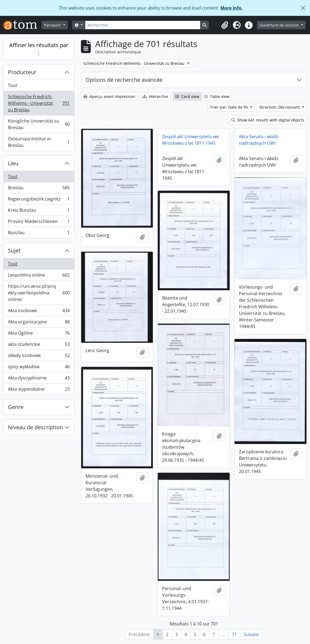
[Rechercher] (143, 25)
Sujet (14, 250)
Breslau (39, 189)
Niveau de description (35, 427)
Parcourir (53, 25)
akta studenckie (39, 345)
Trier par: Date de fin (230, 107)
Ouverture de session (280, 25)
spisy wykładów (39, 368)
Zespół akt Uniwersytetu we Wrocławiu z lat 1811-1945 (190, 140)
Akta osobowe (39, 312)
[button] (225, 25)
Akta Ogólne (39, 334)
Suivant (251, 634)
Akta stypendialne (39, 390)
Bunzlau (39, 234)
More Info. (232, 8)
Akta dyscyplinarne (39, 379)
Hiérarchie (155, 96)
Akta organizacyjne (39, 323)
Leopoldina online (39, 276)
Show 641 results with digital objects (268, 120)
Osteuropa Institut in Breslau (39, 142)
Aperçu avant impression (109, 96)
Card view (187, 96)
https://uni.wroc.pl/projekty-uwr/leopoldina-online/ (39, 293)
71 (234, 634)
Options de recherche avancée (124, 80)
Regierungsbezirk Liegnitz (39, 200)
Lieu (13, 163)
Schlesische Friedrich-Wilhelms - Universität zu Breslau (39, 103)
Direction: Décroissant (280, 107)
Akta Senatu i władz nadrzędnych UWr (259, 140)
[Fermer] (303, 8)
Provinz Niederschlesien (39, 223)
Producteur (22, 72)
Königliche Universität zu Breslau (39, 124)
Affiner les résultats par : (39, 49)
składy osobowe (39, 357)
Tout (13, 85)
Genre (16, 407)
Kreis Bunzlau (39, 211)
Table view (217, 96)
